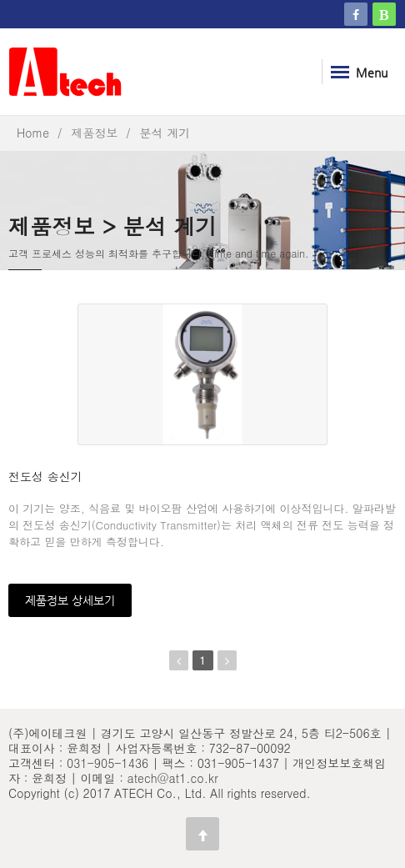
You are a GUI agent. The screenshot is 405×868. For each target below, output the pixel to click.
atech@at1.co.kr (173, 778)
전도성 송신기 (45, 476)
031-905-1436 (107, 763)
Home (33, 133)
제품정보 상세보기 (70, 600)
